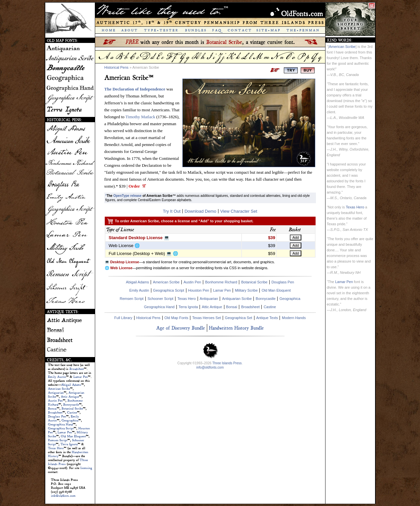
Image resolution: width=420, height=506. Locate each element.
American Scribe (59, 389)
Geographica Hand (60, 424)
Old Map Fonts (176, 318)
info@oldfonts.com (63, 496)
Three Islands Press (227, 363)
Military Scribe (246, 290)
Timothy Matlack (140, 117)
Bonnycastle (71, 405)
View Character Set (239, 211)
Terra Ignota (69, 444)
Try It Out (172, 211)
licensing (86, 468)
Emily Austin (57, 377)
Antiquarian (56, 393)
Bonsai (52, 409)
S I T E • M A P (268, 30)
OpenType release (127, 196)
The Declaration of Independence (135, 89)
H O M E (108, 30)
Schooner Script (160, 299)
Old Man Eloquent (73, 436)
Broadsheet (77, 369)
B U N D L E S (195, 30)
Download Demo (200, 211)
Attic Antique (70, 397)
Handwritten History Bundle (236, 328)
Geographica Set (239, 318)
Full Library (123, 318)
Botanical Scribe (72, 409)
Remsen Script (58, 440)
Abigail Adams (71, 385)
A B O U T (129, 30)
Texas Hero (56, 448)
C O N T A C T (239, 30)
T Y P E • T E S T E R (161, 30)
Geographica (70, 420)
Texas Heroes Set (207, 318)
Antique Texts (267, 318)
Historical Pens (116, 67)
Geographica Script (61, 428)
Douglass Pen (57, 416)
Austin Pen (55, 401)
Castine (72, 413)
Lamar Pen (81, 377)
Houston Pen (199, 290)
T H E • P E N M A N (303, 30)
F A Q (217, 30)
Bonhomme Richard (221, 282)
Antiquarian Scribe (237, 299)
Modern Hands (294, 318)
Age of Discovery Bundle (181, 328)
